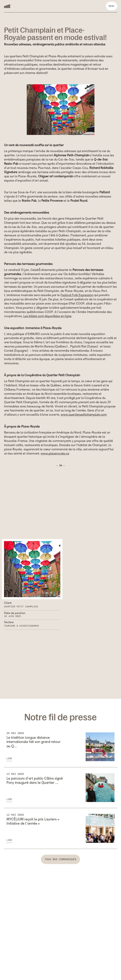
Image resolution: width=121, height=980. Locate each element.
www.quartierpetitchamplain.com (84, 415)
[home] (7, 6)
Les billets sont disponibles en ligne (47, 316)
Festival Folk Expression (77, 295)
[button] (111, 6)
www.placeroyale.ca (55, 454)
